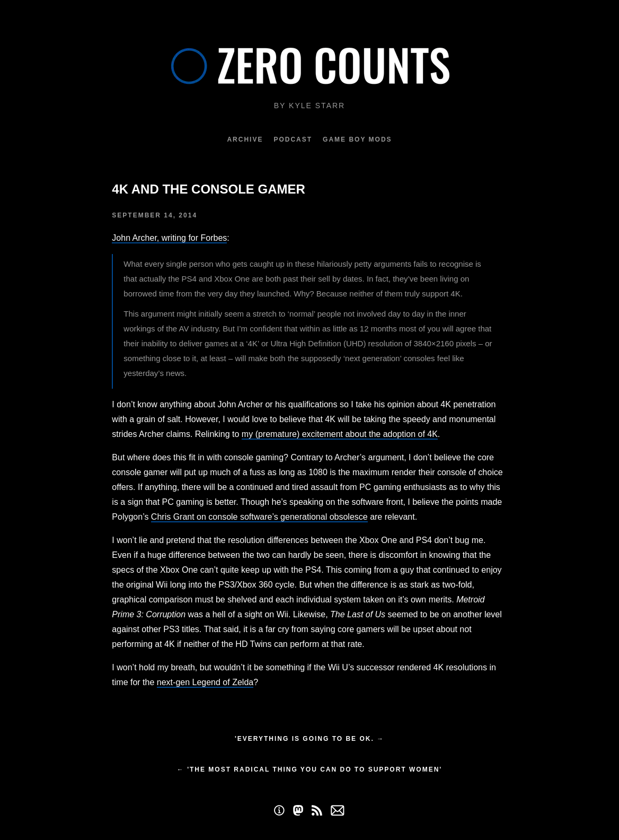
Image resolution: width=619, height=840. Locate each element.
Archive (245, 139)
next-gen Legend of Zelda (205, 682)
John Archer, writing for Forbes (169, 238)
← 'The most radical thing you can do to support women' (309, 769)
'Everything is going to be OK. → (309, 739)
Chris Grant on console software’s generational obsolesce (259, 517)
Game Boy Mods (357, 139)
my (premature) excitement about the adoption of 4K (340, 434)
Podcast (293, 139)
